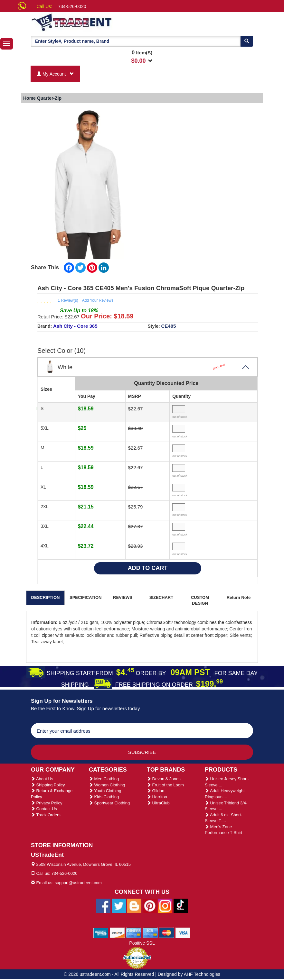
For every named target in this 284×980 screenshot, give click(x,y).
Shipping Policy (48, 785)
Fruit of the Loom (165, 785)
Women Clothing (107, 785)
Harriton (157, 797)
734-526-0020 (72, 6)
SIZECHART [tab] (161, 597)
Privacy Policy (47, 803)
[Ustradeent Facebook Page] (103, 905)
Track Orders (46, 815)
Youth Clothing (105, 791)
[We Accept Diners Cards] (134, 932)
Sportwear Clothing (109, 803)
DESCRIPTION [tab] (46, 597)
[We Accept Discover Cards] (117, 932)
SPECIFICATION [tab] (85, 597)
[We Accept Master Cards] (167, 932)
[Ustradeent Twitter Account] (119, 905)
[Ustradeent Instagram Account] (165, 905)
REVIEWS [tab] (123, 597)
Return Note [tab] (239, 597)
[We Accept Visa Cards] (183, 932)
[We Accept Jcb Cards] (150, 932)
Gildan (156, 791)
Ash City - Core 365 (75, 326)
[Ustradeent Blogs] (134, 905)
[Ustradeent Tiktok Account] (181, 905)
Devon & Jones (164, 779)
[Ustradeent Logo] (94, 22)
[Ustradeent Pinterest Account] (150, 905)
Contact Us (44, 809)
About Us (42, 779)
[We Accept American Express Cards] (101, 932)
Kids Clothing (104, 797)
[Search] (247, 41)
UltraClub (158, 803)
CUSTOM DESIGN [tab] (200, 600)
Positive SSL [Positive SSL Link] (142, 943)
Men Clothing (104, 779)
